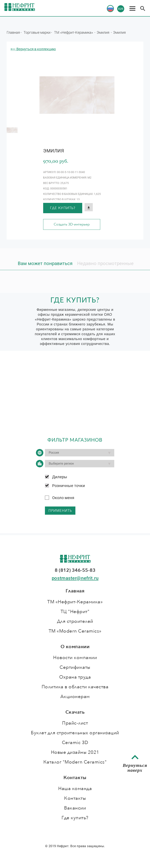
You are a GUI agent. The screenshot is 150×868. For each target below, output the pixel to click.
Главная (13, 32)
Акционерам (75, 697)
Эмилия (103, 32)
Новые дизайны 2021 (75, 752)
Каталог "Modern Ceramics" (75, 762)
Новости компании (75, 658)
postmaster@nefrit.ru (75, 578)
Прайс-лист (75, 723)
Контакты (75, 798)
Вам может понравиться (45, 263)
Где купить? (63, 208)
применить (60, 511)
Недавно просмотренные (105, 263)
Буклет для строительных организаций (75, 733)
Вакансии (75, 808)
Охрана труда (75, 677)
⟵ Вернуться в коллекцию (33, 49)
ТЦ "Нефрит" (75, 612)
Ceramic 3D (75, 743)
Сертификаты (75, 667)
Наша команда (75, 789)
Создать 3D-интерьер (72, 224)
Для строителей (75, 621)
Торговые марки (37, 32)
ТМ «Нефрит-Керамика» (74, 32)
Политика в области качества (75, 687)
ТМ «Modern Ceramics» (75, 631)
